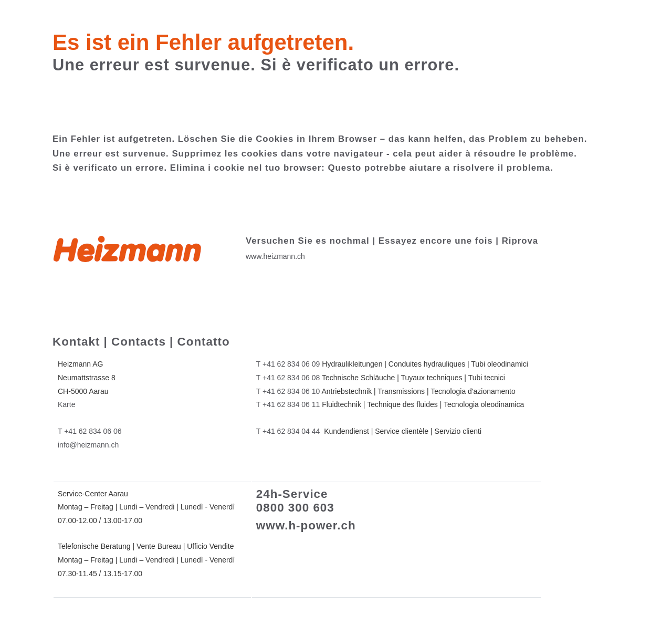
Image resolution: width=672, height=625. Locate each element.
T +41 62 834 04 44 (288, 431)
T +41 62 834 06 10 (288, 391)
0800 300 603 (295, 508)
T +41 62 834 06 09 (288, 364)
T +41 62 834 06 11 (288, 404)
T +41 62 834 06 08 (288, 378)
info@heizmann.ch (88, 445)
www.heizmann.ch (275, 256)
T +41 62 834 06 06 (90, 431)
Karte (66, 404)
